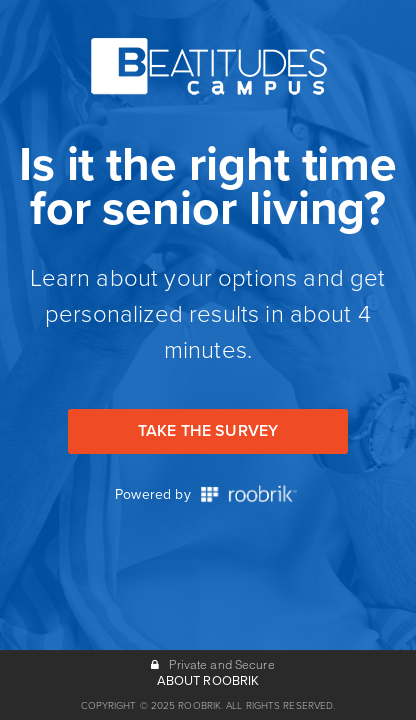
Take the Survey (208, 431)
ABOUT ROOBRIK (208, 681)
